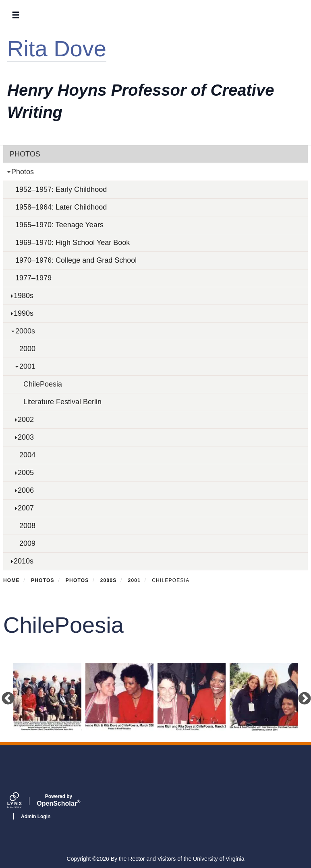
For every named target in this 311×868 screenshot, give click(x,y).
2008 (27, 526)
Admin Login (36, 817)
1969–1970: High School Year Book (73, 243)
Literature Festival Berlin (62, 402)
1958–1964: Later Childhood (61, 207)
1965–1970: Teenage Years (59, 225)
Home (11, 580)
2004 (27, 455)
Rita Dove (57, 48)
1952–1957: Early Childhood (61, 189)
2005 (26, 473)
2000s (25, 331)
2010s (24, 561)
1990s (24, 313)
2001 (27, 366)
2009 (27, 543)
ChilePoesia (43, 384)
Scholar (59, 800)
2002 (26, 420)
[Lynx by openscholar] (21, 801)
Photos (25, 154)
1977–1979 (33, 278)
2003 (26, 437)
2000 (27, 349)
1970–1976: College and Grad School (76, 260)
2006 (26, 490)
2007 (26, 508)
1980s (24, 296)
